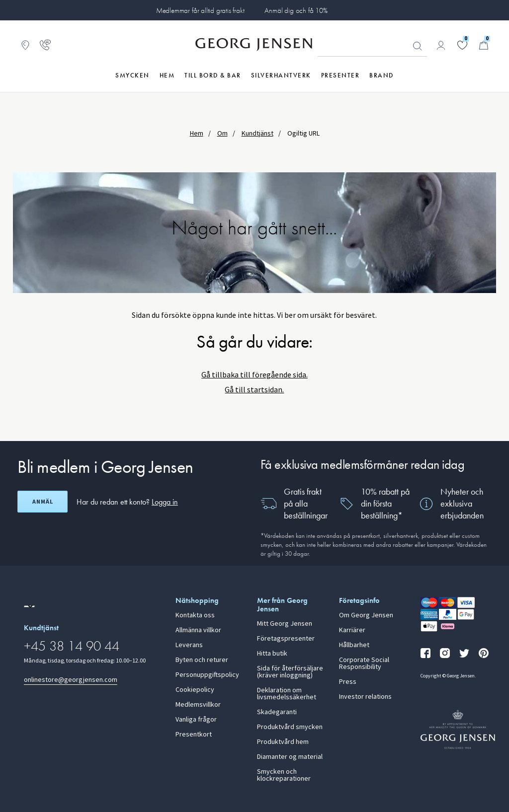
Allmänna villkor (198, 630)
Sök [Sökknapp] (418, 46)
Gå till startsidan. (254, 390)
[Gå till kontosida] (441, 45)
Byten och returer (202, 660)
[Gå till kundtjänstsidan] (45, 45)
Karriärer (352, 630)
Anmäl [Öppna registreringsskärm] (43, 502)
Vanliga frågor (196, 720)
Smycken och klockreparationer (284, 775)
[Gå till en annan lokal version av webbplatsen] (29, 606)
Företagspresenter (286, 639)
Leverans (189, 645)
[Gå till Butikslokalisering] (25, 45)
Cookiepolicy (195, 690)
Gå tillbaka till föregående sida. (254, 375)
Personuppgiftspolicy (207, 675)
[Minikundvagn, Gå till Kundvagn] (484, 45)
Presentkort (194, 735)
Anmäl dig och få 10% (296, 10)
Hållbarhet (354, 645)
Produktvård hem (283, 742)
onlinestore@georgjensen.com (71, 680)
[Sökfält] (372, 46)
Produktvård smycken (290, 727)
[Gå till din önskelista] (462, 45)
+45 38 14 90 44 (72, 646)
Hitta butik (272, 654)
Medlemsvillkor (198, 705)
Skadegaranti (277, 712)
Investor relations (365, 697)
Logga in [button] (165, 502)
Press (348, 682)
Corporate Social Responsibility (364, 664)
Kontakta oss (195, 615)
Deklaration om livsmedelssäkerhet (287, 694)
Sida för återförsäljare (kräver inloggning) (290, 672)
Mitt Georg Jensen (285, 624)
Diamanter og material (290, 757)
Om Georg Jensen (366, 615)
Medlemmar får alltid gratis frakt (200, 10)
